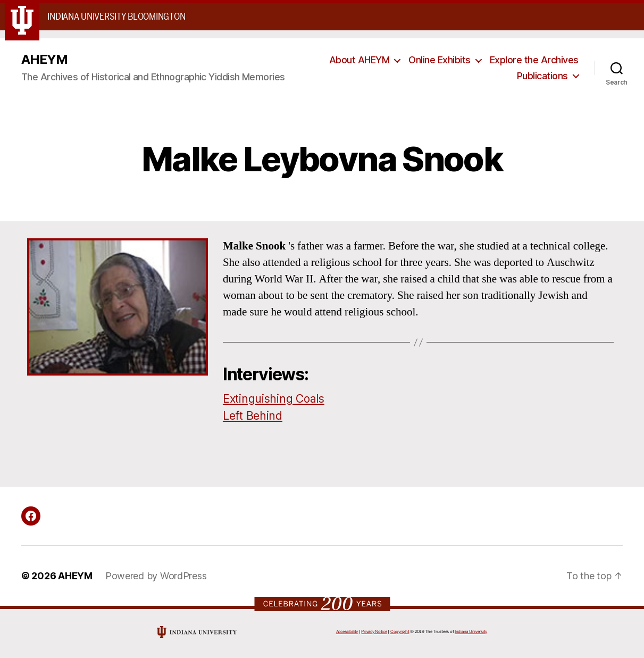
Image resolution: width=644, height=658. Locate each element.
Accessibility (347, 632)
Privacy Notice (374, 632)
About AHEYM (359, 60)
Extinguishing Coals (274, 399)
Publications (542, 76)
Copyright (400, 632)
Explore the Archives (534, 60)
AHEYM (44, 60)
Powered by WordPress (156, 576)
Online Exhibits (440, 60)
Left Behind (253, 416)
